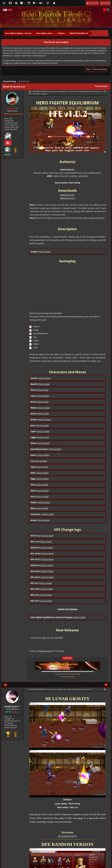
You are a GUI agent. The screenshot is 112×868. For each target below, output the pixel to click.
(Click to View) (44, 252)
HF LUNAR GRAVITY (67, 836)
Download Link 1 (68, 195)
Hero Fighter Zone (44, 33)
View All (7, 154)
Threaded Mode (101, 86)
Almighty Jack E (46, 651)
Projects (61, 33)
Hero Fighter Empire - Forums (18, 33)
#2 (105, 689)
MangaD (86, 91)
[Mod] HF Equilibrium (79, 33)
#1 (105, 91)
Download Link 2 (68, 198)
